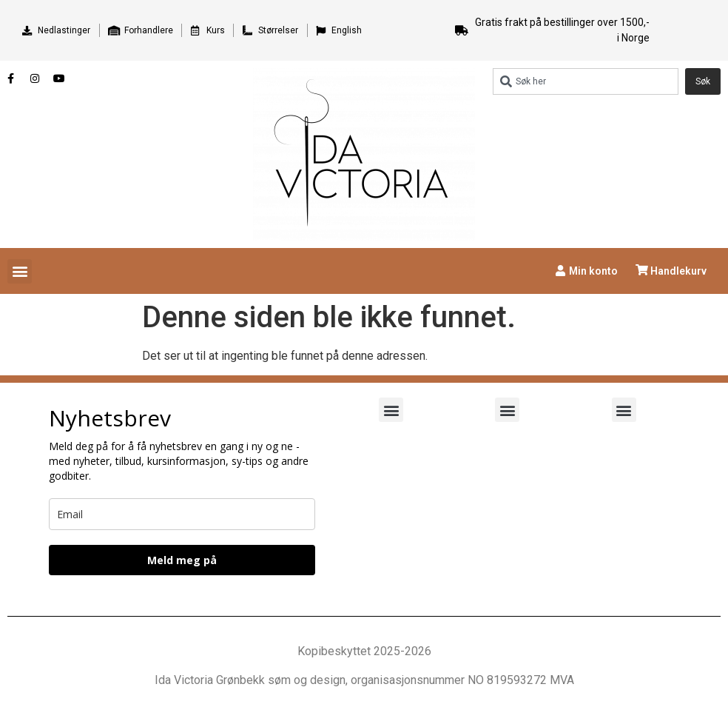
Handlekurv (678, 271)
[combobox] (586, 81)
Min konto (593, 271)
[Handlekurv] (642, 270)
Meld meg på (182, 560)
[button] (20, 271)
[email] (182, 514)
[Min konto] (560, 271)
